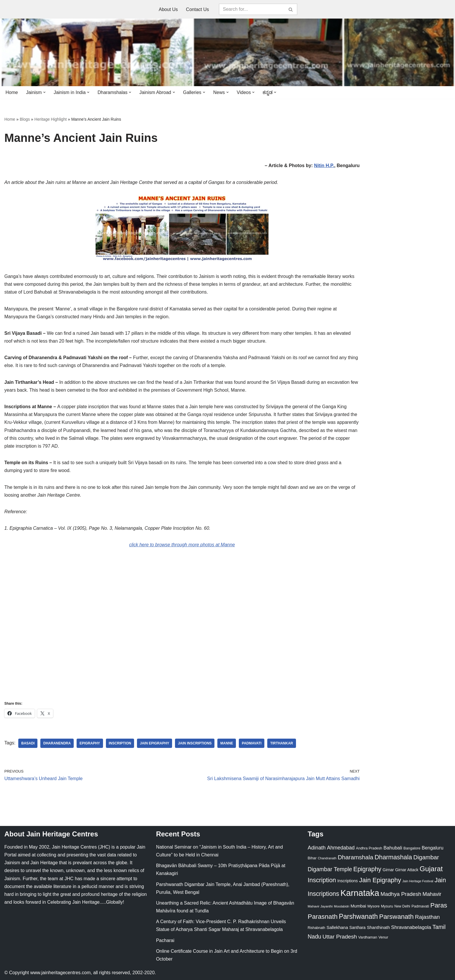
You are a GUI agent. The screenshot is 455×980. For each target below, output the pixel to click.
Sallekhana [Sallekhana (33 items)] (337, 927)
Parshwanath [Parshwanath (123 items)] (358, 916)
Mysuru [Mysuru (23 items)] (387, 906)
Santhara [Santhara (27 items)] (358, 927)
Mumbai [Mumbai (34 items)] (358, 906)
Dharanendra (57, 743)
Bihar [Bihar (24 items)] (312, 858)
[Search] (252, 9)
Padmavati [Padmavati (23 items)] (420, 906)
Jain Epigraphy (155, 743)
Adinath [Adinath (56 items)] (317, 848)
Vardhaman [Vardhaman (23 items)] (368, 937)
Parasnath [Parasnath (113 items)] (323, 917)
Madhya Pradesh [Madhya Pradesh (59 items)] (401, 894)
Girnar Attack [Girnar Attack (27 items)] (407, 870)
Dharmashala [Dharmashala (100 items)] (393, 857)
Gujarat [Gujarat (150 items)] (431, 869)
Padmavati (252, 743)
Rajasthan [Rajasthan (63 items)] (427, 917)
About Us (168, 9)
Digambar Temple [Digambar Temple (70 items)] (330, 869)
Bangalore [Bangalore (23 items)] (412, 848)
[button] (44, 92)
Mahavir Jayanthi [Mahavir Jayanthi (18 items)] (320, 906)
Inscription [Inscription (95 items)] (322, 880)
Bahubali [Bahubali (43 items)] (393, 848)
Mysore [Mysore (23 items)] (373, 906)
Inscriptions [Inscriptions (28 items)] (347, 881)
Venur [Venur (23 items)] (383, 937)
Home (12, 92)
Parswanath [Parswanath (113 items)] (396, 917)
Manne (227, 743)
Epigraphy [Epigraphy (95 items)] (367, 869)
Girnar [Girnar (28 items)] (388, 870)
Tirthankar (282, 743)
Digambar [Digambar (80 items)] (426, 857)
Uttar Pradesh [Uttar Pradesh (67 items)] (340, 937)
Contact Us (197, 9)
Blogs (25, 119)
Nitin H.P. (324, 166)
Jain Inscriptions (195, 743)
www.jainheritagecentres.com (60, 973)
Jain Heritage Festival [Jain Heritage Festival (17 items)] (418, 881)
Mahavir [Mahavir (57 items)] (432, 894)
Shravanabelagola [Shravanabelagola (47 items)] (411, 927)
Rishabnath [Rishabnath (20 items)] (316, 928)
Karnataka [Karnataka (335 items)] (360, 893)
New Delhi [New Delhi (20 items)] (402, 906)
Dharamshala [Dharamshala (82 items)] (355, 857)
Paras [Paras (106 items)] (439, 905)
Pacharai (165, 940)
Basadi (28, 743)
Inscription (120, 743)
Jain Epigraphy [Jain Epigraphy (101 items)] (380, 880)
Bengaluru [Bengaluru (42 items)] (433, 848)
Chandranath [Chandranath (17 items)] (327, 858)
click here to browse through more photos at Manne (182, 545)
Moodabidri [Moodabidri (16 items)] (342, 906)
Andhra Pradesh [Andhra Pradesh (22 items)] (369, 848)
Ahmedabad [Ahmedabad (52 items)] (341, 848)
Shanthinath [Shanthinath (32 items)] (378, 927)
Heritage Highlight (51, 119)
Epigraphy (90, 743)
